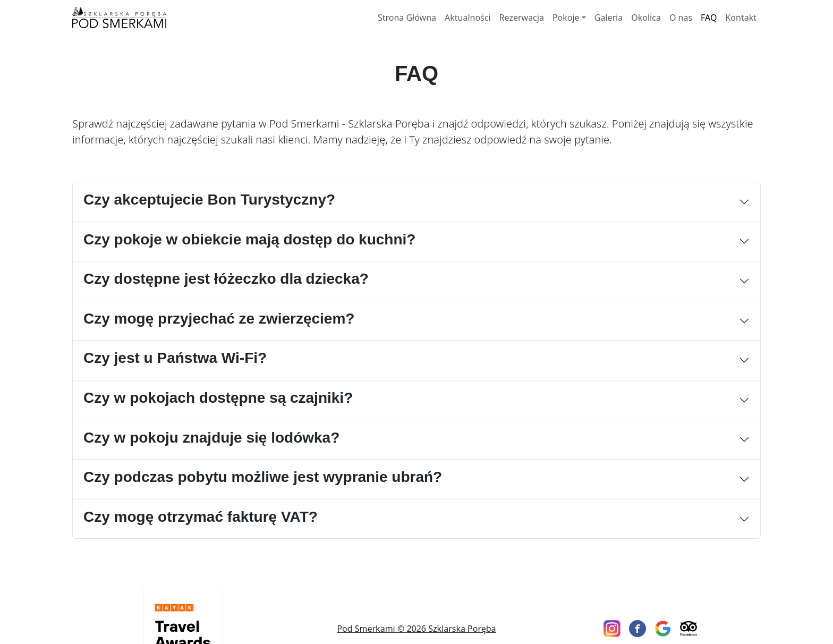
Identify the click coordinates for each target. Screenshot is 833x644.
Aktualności (468, 18)
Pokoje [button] (566, 18)
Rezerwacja (522, 18)
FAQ (709, 18)
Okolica (646, 18)
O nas (681, 18)
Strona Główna (407, 18)
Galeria (609, 18)
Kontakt (741, 18)
